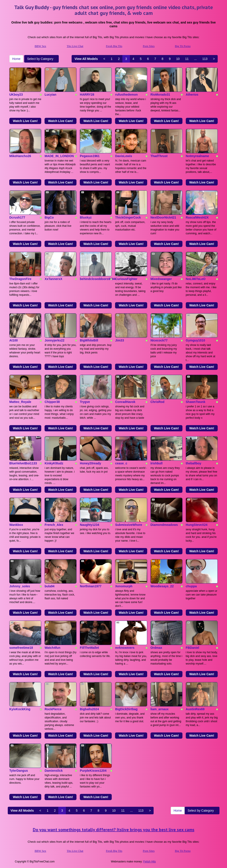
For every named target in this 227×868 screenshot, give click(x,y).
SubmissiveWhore (128, 525)
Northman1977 (91, 586)
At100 (14, 340)
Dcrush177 (17, 217)
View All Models (86, 59)
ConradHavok (125, 402)
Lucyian (50, 95)
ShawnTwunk (196, 402)
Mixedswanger (161, 279)
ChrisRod (158, 402)
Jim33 (119, 340)
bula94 (49, 586)
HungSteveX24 (197, 525)
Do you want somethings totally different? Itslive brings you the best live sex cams (114, 830)
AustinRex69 (195, 709)
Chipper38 (52, 402)
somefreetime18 (21, 648)
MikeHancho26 (20, 156)
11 (187, 59)
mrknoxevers (125, 648)
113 (205, 59)
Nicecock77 (159, 340)
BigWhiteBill (89, 340)
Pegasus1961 (90, 156)
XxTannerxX (53, 279)
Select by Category (41, 59)
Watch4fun (52, 648)
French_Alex (54, 525)
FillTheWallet (89, 648)
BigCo (49, 217)
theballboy (194, 463)
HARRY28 (87, 95)
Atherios (192, 95)
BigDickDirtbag (126, 709)
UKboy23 (16, 95)
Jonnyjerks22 (55, 340)
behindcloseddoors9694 (98, 279)
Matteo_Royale (20, 402)
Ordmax (156, 648)
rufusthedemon (126, 95)
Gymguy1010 (195, 340)
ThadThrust (159, 156)
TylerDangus (19, 771)
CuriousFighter (126, 279)
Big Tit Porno (183, 46)
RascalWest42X (197, 217)
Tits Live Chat (75, 46)
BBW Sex (40, 46)
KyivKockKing (20, 709)
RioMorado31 (160, 95)
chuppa (191, 586)
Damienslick (54, 771)
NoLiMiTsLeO (196, 279)
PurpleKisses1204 (93, 771)
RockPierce (53, 709)
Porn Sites (149, 46)
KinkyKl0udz (54, 463)
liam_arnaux (160, 709)
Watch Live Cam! (25, 121)
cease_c (121, 463)
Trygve (85, 402)
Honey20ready (90, 463)
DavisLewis (123, 156)
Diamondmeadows (164, 525)
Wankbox (16, 525)
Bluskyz (86, 217)
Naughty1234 (89, 525)
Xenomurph (124, 586)
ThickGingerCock (128, 217)
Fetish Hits (150, 862)
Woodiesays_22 (162, 586)
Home (16, 59)
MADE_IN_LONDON (59, 156)
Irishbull (157, 463)
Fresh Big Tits (114, 46)
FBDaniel (193, 648)
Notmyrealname (197, 156)
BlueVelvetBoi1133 (23, 463)
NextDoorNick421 (163, 217)
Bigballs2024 (89, 709)
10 (178, 59)
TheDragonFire (20, 279)
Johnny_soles (20, 586)
